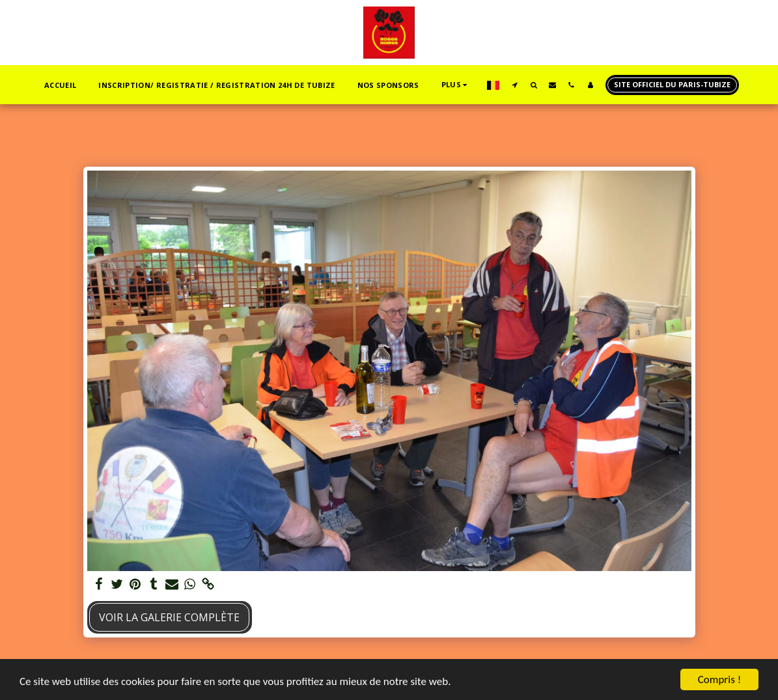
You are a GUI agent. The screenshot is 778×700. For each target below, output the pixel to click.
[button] (515, 85)
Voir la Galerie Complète (169, 617)
